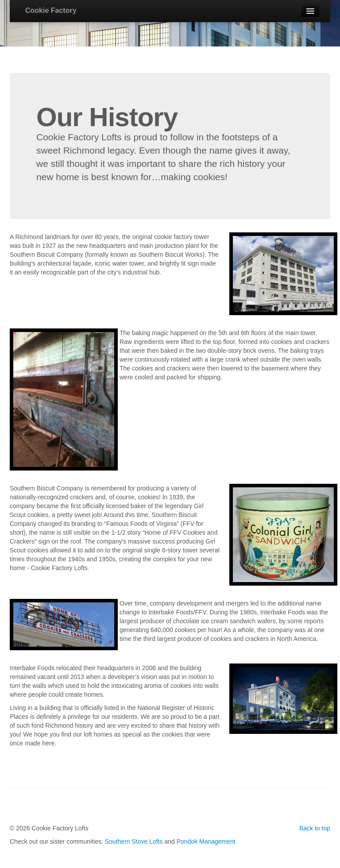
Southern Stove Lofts (134, 841)
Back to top (315, 828)
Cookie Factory (51, 10)
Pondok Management (206, 841)
